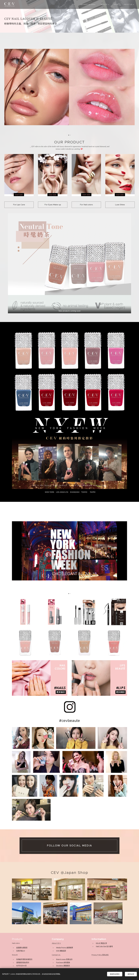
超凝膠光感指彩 (22, 948)
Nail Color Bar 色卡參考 (104, 946)
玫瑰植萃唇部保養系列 (24, 959)
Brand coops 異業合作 (64, 959)
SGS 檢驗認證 (61, 951)
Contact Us (56, 955)
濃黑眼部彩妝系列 (23, 963)
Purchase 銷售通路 (63, 963)
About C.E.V (56, 943)
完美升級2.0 (21, 951)
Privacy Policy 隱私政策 (100, 955)
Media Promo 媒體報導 (65, 948)
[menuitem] (74, 4)
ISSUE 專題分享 (101, 943)
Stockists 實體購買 (63, 966)
